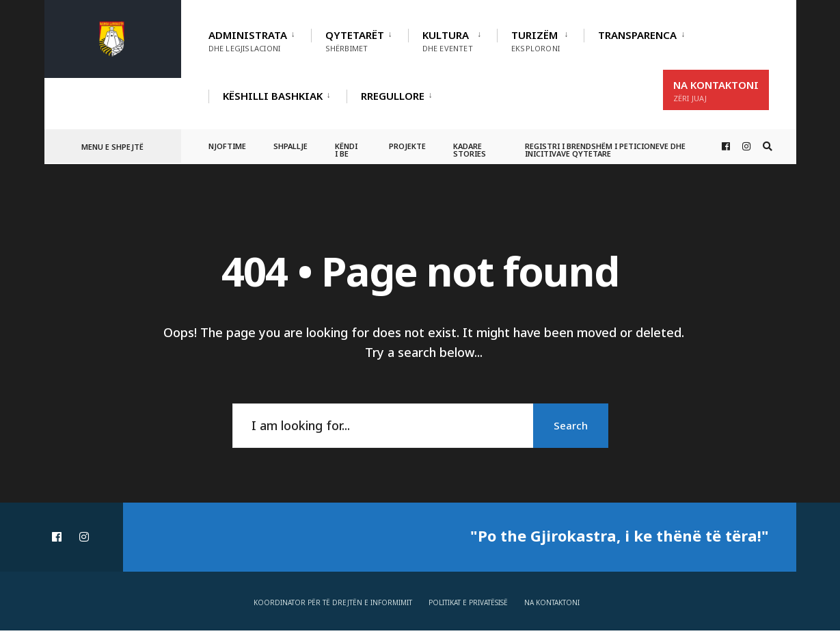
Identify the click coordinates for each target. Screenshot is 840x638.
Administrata (248, 41)
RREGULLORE (393, 96)
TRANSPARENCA (637, 35)
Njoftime (227, 146)
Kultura (448, 41)
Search (571, 425)
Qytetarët (355, 41)
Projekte (407, 146)
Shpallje (290, 146)
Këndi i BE (346, 150)
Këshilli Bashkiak (273, 96)
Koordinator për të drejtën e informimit (333, 602)
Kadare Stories (470, 150)
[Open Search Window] (768, 147)
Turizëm (536, 41)
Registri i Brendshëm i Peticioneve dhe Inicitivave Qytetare (605, 150)
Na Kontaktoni (716, 91)
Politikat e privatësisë (468, 602)
